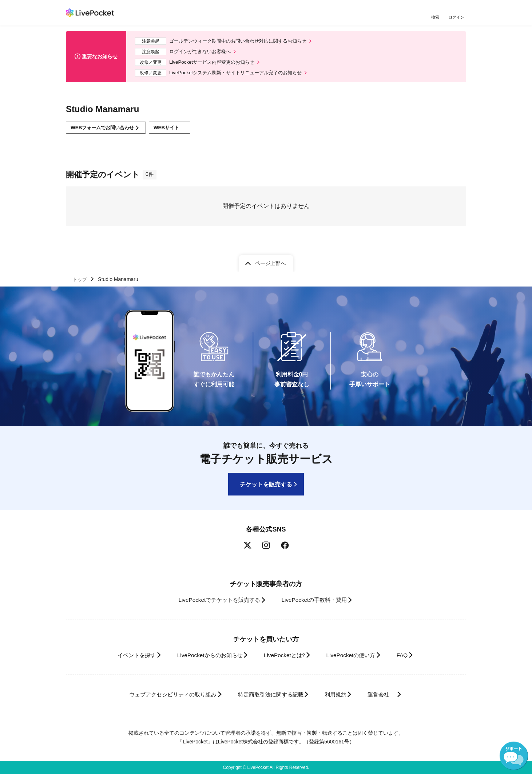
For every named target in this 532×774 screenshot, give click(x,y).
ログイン (457, 17)
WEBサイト (179, 132)
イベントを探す (123, 655)
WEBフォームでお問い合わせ (106, 132)
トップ (81, 278)
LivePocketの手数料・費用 (317, 600)
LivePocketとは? (284, 655)
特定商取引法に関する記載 (268, 694)
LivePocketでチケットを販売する (214, 600)
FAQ (413, 655)
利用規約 (340, 694)
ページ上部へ (270, 262)
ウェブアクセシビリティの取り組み (162, 694)
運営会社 (391, 694)
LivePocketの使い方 (357, 655)
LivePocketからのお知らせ (203, 655)
